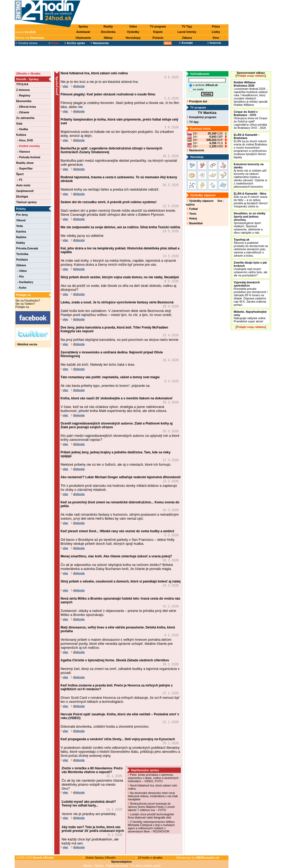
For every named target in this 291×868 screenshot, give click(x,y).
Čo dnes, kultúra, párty (146, 866)
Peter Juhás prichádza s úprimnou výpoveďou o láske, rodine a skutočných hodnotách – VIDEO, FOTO (153, 778)
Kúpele (158, 32)
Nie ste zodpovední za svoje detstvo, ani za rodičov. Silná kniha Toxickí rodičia (121, 227)
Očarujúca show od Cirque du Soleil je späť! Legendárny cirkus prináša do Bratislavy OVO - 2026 (251, 120)
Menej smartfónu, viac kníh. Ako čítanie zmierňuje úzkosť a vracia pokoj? (116, 556)
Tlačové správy (27, 202)
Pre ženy (22, 215)
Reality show (25, 163)
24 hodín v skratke (149, 858)
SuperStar (25, 168)
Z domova (23, 90)
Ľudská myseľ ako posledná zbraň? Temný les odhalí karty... (89, 804)
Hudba (23, 129)
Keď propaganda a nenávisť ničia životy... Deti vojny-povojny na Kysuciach (118, 739)
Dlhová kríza (27, 107)
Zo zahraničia (25, 118)
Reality (108, 26)
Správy (83, 26)
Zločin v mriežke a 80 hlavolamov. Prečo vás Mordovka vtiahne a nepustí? (92, 770)
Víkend (21, 220)
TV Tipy (187, 26)
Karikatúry (25, 282)
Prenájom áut (197, 101)
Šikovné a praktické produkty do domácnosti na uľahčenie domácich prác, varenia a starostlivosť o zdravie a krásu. (251, 248)
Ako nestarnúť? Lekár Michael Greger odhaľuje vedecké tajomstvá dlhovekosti (121, 477)
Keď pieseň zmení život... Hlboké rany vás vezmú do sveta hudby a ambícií (117, 531)
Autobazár (83, 32)
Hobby (21, 243)
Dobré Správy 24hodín (99, 858)
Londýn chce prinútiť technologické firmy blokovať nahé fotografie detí (151, 816)
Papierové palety (117, 866)
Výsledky (133, 32)
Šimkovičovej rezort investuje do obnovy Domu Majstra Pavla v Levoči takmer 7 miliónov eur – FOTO (151, 807)
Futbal (192, 209)
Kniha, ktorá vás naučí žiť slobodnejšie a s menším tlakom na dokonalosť (117, 398)
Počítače (22, 260)
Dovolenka (108, 32)
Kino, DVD (25, 140)
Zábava (187, 38)
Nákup (108, 38)
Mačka (88, 866)
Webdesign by (198, 858)
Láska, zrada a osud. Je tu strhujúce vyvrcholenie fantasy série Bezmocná (117, 302)
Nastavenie (196, 150)
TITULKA (22, 84)
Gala (19, 124)
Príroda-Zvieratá (27, 248)
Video (133, 26)
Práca (216, 26)
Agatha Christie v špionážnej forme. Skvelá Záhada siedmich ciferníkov (115, 660)
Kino (216, 38)
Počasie (158, 38)
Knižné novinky (29, 146)
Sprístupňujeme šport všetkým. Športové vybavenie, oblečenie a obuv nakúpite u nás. (250, 223)
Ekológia (22, 196)
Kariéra (21, 232)
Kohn (22, 288)
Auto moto (23, 185)
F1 (20, 180)
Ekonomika (24, 101)
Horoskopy (133, 38)
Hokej (192, 218)
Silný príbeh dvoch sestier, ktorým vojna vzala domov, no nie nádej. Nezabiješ (120, 277)
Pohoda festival (29, 157)
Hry (21, 276)
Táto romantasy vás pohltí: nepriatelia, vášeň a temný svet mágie (110, 377)
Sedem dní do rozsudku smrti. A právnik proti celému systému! (109, 202)
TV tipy (193, 122)
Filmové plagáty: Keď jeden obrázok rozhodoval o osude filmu (108, 94)
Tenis (192, 214)
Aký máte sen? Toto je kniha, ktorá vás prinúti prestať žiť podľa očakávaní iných (93, 829)
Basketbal (195, 223)
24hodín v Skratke (28, 74)
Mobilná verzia (26, 344)
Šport (20, 174)
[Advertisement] (156, 13)
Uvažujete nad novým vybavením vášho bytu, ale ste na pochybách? (251, 269)
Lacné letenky (187, 32)
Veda (20, 226)
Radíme (22, 237)
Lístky (216, 32)
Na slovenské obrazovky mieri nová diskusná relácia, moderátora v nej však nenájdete (153, 796)
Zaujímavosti (25, 191)
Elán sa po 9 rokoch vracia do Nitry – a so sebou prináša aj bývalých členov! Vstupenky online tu (251, 200)
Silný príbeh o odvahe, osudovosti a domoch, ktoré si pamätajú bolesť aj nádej (121, 581)
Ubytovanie (83, 38)
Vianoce (24, 152)
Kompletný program (202, 117)
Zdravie (23, 112)
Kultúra (21, 135)
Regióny (24, 95)
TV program (158, 26)
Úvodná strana (27, 43)
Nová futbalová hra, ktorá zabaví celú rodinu (94, 73)
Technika (22, 254)
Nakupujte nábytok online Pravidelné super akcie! (250, 317)
